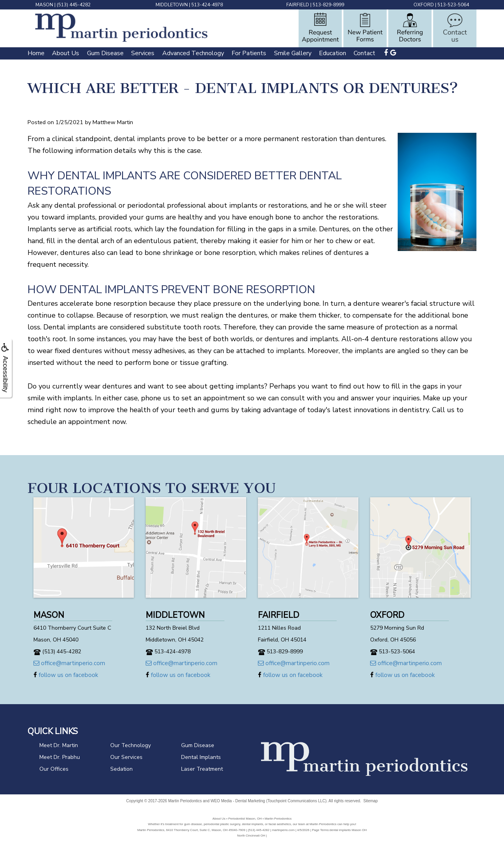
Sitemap (371, 801)
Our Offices (54, 769)
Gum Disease (105, 53)
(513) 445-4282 (74, 5)
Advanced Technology (193, 53)
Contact (364, 53)
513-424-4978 (207, 5)
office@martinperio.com (69, 663)
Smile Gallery (293, 53)
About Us (66, 53)
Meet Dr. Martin (59, 745)
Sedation (121, 769)
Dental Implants (201, 757)
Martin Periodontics (185, 801)
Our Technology (131, 745)
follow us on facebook (66, 675)
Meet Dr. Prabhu (60, 757)
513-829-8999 (328, 5)
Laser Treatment (202, 769)
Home (36, 53)
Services (143, 53)
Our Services (126, 757)
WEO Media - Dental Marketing (238, 801)
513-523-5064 (453, 5)
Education (333, 53)
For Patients (249, 53)
